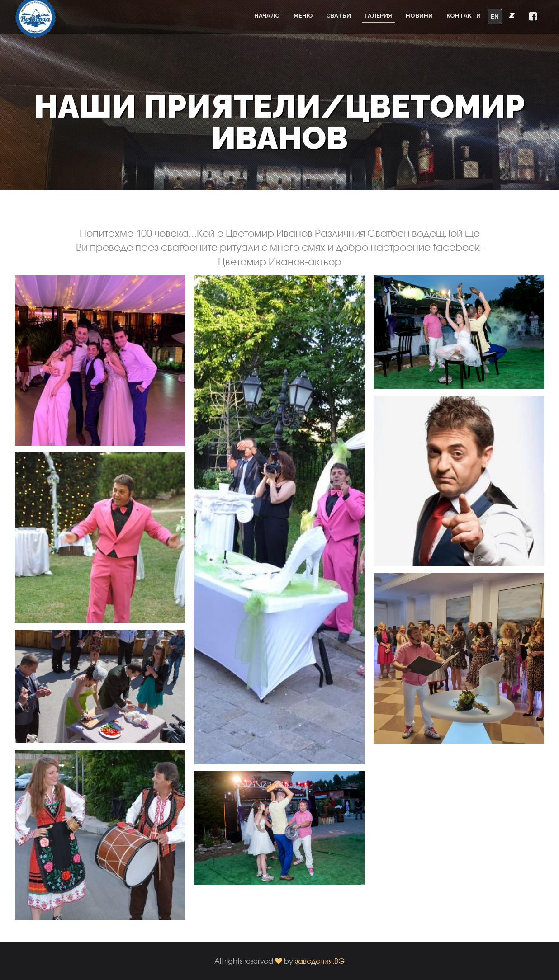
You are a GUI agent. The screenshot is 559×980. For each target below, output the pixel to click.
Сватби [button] (339, 16)
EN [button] (495, 16)
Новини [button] (419, 16)
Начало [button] (267, 16)
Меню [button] (303, 16)
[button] (533, 17)
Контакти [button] (464, 16)
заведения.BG (320, 961)
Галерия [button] (378, 16)
